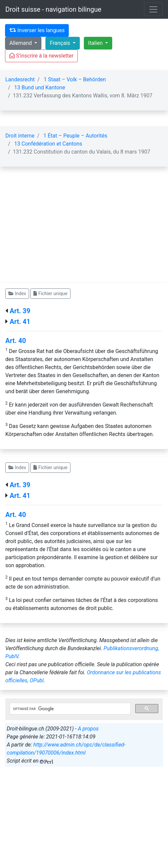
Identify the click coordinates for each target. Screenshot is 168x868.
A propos (88, 729)
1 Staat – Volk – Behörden (75, 79)
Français (60, 43)
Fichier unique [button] (50, 293)
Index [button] (17, 293)
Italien (96, 43)
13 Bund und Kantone (40, 88)
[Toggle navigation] (153, 9)
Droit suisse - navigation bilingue (53, 9)
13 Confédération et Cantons (48, 144)
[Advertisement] (84, 233)
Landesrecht (20, 79)
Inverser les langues (37, 30)
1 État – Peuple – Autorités (75, 136)
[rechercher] (69, 709)
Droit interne (20, 136)
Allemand (21, 43)
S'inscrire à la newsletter (41, 56)
